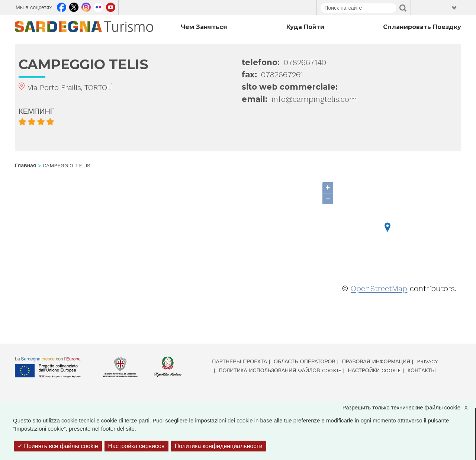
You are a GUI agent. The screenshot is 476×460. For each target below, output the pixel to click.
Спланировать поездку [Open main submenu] (422, 27)
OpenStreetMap (379, 288)
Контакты (422, 370)
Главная (25, 165)
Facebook (62, 6)
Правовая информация (376, 361)
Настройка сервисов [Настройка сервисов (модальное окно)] (136, 446)
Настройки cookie (375, 370)
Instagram (86, 6)
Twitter (74, 6)
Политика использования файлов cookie (280, 370)
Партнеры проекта (239, 361)
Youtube (111, 6)
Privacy (427, 361)
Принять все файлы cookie (58, 446)
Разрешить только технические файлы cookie (409, 408)
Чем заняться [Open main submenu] (204, 27)
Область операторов (305, 361)
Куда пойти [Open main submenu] (305, 27)
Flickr (98, 6)
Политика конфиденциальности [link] (219, 446)
